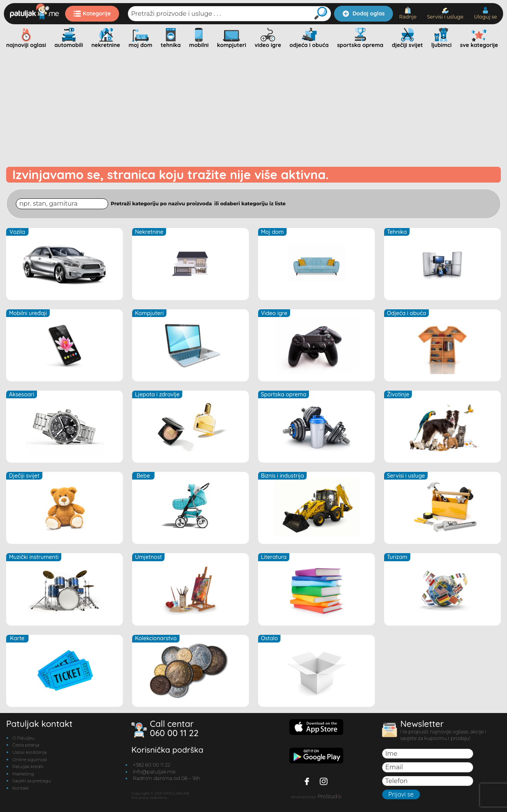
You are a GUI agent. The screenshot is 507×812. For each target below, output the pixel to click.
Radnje (408, 13)
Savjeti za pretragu (32, 781)
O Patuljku (23, 738)
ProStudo (329, 796)
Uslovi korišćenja (29, 752)
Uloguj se (485, 13)
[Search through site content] (62, 204)
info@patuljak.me (154, 772)
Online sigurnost (30, 760)
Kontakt (21, 788)
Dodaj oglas (363, 13)
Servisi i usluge (445, 14)
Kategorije (92, 13)
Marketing (23, 774)
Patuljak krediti (28, 767)
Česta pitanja (26, 745)
